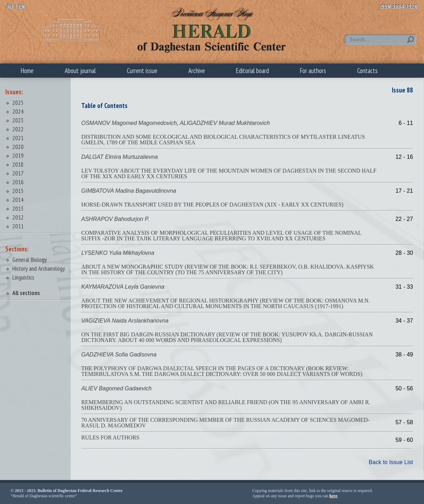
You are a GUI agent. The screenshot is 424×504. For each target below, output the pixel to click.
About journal (80, 71)
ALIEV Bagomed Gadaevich (116, 388)
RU (10, 6)
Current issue (142, 71)
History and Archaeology (39, 268)
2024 (18, 111)
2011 (18, 226)
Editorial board (252, 71)
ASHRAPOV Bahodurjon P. (115, 219)
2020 (18, 147)
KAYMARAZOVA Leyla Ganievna (123, 287)
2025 (18, 103)
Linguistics (23, 277)
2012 (18, 217)
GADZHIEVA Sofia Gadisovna (119, 355)
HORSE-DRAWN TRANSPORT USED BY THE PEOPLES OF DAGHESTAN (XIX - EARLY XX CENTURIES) (212, 205)
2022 (18, 129)
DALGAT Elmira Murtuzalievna (120, 157)
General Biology (30, 260)
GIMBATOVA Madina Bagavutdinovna (129, 191)
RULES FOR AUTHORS (110, 437)
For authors (313, 71)
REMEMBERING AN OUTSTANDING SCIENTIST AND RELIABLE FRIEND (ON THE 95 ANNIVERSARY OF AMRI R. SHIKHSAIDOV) (226, 405)
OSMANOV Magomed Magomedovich (129, 123)
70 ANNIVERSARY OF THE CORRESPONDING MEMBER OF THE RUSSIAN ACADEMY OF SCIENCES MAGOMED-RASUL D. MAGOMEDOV (225, 423)
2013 (18, 208)
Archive (197, 71)
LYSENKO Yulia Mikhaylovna (118, 253)
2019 (18, 155)
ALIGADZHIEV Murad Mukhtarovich (225, 123)
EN (22, 6)
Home (27, 71)
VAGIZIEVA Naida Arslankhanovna (125, 321)
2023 (18, 120)
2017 (18, 173)
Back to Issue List (391, 462)
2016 (18, 182)
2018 (18, 164)
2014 (18, 200)
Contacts (367, 71)
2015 (18, 191)
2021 (18, 138)
